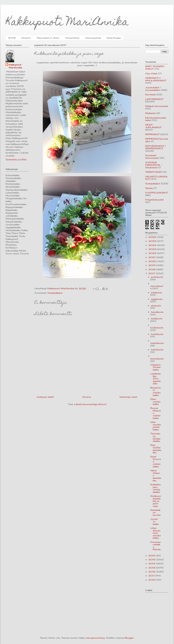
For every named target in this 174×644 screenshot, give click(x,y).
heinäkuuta (157, 312)
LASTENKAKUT (154, 99)
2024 (153, 245)
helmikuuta (157, 350)
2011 (152, 576)
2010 (153, 580)
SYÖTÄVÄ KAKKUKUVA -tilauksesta (154, 165)
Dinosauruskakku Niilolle (156, 546)
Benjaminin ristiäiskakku (156, 391)
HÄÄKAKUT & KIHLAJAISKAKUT (156, 79)
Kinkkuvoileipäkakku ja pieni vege (156, 501)
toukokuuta (157, 328)
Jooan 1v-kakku (155, 521)
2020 (153, 261)
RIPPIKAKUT (152, 134)
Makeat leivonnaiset (157, 106)
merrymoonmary (95, 638)
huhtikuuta (157, 334)
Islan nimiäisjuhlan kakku (156, 426)
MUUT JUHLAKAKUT (153, 126)
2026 (153, 237)
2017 (152, 273)
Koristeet (151, 94)
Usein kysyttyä (93, 38)
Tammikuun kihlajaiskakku (155, 437)
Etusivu (87, 397)
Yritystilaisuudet (154, 200)
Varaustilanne (72, 38)
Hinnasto (26, 38)
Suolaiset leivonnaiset (152, 157)
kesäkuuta (157, 318)
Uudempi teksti (45, 397)
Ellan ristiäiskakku (155, 402)
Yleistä (149, 188)
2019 (152, 265)
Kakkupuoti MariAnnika (67, 23)
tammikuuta (157, 359)
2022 (153, 253)
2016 (152, 556)
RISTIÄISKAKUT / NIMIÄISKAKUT (156, 147)
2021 (152, 257)
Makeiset (150, 113)
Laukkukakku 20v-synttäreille (156, 379)
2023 (153, 249)
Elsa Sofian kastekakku (156, 449)
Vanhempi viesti (128, 397)
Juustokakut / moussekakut (153, 89)
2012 (152, 572)
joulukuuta (157, 277)
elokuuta (156, 306)
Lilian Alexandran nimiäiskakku (156, 533)
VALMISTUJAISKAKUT (156, 178)
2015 (152, 560)
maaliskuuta (157, 343)
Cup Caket (151, 73)
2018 (152, 269)
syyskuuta (157, 299)
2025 (153, 241)
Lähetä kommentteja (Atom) (90, 404)
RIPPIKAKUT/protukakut (157, 140)
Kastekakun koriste (155, 512)
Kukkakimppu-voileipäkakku (156, 488)
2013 (152, 568)
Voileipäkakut (55, 293)
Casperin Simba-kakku (156, 367)
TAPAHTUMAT (154, 172)
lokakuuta (156, 293)
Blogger (129, 638)
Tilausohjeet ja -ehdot (48, 38)
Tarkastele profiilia (16, 159)
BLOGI (12, 38)
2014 (152, 564)
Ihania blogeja (114, 38)
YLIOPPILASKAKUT (157, 193)
